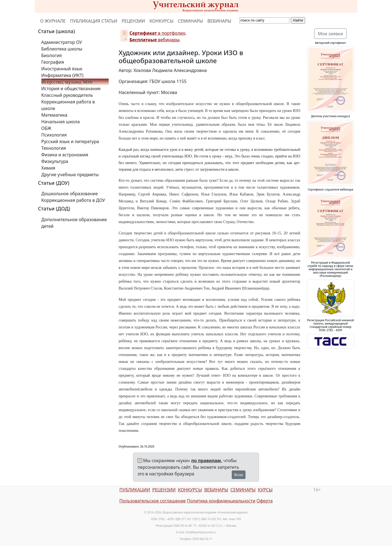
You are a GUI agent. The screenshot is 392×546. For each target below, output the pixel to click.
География (53, 62)
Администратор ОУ (62, 42)
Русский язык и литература (70, 141)
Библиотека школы (62, 49)
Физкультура (55, 161)
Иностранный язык (62, 69)
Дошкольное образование (70, 194)
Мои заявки (330, 34)
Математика (54, 115)
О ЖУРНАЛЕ (53, 21)
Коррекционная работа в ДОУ (73, 200)
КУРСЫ (265, 490)
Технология (54, 148)
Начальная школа (61, 122)
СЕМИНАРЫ (190, 21)
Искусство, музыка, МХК (67, 82)
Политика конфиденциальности (221, 501)
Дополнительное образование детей (74, 223)
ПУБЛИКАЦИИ (135, 490)
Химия (48, 168)
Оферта (265, 501)
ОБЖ (46, 128)
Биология (52, 55)
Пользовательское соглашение (152, 501)
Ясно (239, 475)
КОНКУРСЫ (162, 21)
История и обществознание (71, 89)
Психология (54, 135)
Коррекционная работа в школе (68, 105)
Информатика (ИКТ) (62, 75)
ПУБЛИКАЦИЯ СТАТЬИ (94, 21)
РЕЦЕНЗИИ (133, 21)
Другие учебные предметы (70, 175)
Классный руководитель (67, 95)
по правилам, (207, 461)
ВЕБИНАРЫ (219, 21)
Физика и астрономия (65, 155)
